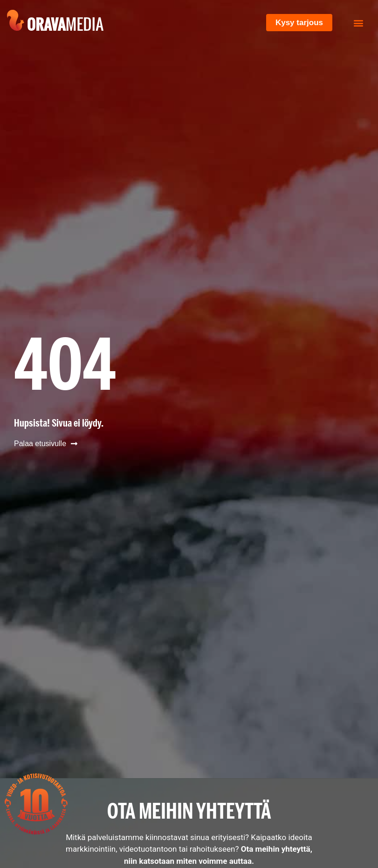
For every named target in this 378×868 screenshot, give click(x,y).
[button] (359, 23)
